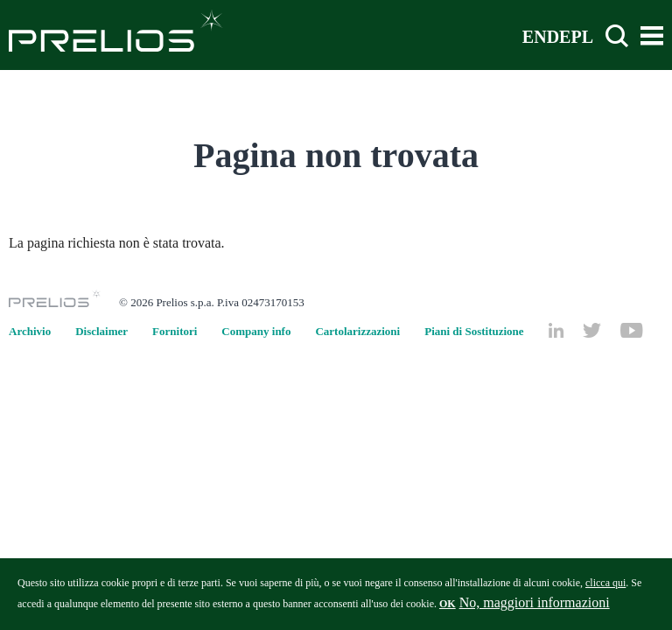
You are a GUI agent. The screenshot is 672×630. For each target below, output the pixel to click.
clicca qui (605, 587)
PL (582, 36)
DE (559, 36)
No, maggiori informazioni (535, 607)
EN (535, 36)
